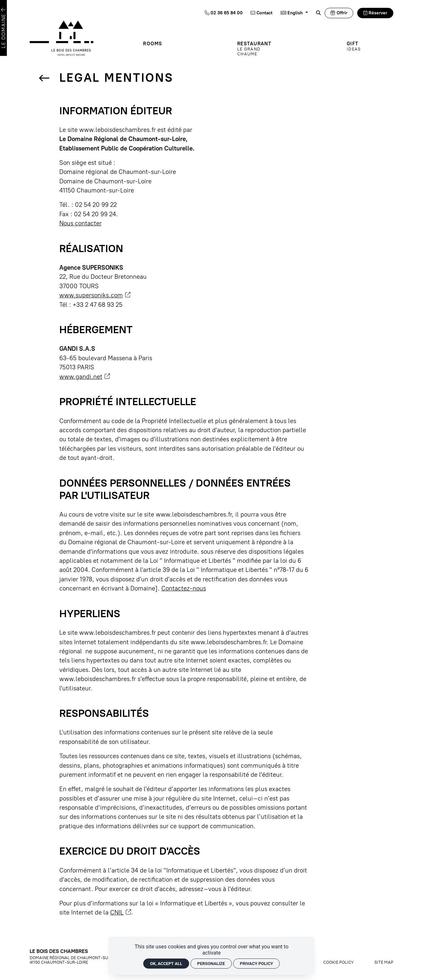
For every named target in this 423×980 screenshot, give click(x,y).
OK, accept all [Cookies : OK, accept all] (166, 964)
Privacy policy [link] (256, 964)
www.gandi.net (85, 377)
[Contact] (262, 13)
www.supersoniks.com (95, 295)
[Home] (71, 38)
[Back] (44, 79)
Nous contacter (80, 223)
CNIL (121, 912)
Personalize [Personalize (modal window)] (211, 964)
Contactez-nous (184, 588)
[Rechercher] (318, 13)
